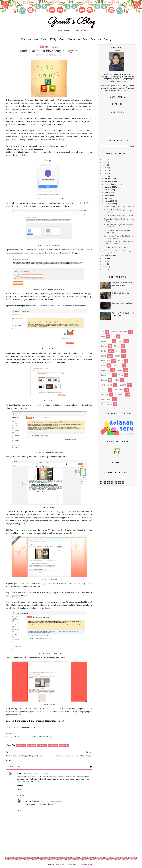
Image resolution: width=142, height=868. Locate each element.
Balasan (21, 796)
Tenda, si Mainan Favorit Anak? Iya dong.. (119, 206)
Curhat (44, 40)
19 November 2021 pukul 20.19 (37, 774)
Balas (19, 789)
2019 (105, 171)
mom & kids (106, 361)
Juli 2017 (108, 190)
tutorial (104, 390)
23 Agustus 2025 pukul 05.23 (51, 801)
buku (113, 337)
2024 (105, 162)
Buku (36, 40)
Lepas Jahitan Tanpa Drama (123, 303)
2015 (105, 261)
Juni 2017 (108, 192)
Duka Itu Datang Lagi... (121, 293)
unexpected (118, 390)
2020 (105, 168)
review (120, 370)
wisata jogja (106, 399)
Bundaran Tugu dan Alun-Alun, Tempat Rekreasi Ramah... (118, 243)
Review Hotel (96, 40)
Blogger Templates (88, 864)
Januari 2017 (110, 255)
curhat (120, 341)
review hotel (106, 375)
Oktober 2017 (110, 181)
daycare (104, 346)
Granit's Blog (71, 22)
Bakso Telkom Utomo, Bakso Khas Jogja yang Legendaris (118, 237)
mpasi (120, 361)
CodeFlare (21, 774)
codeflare (21, 785)
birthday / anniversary (119, 332)
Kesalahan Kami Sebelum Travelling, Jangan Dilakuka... (117, 252)
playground (117, 366)
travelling (122, 385)
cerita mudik (106, 341)
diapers (117, 346)
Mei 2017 (108, 195)
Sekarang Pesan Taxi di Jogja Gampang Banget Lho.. (118, 231)
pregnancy (105, 370)
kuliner (104, 356)
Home (23, 40)
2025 (105, 159)
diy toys (104, 351)
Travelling (107, 40)
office (103, 366)
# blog (47, 47)
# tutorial (55, 47)
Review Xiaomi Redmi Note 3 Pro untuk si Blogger (119, 220)
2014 (105, 264)
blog (103, 337)
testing (116, 380)
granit (29, 801)
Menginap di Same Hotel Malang (116, 247)
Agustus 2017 (110, 187)
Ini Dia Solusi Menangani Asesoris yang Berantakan (118, 226)
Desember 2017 (111, 178)
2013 (105, 267)
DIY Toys (53, 40)
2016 (105, 258)
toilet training (107, 385)
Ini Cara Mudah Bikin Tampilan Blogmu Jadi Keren (119, 211)
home (118, 351)
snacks (104, 380)
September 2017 (112, 184)
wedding (105, 395)
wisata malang (107, 404)
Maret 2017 (109, 201)
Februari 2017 (110, 204)
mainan (117, 356)
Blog (30, 40)
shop (121, 375)
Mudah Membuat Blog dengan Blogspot (118, 215)
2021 (105, 165)
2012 (105, 269)
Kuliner (62, 40)
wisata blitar (119, 395)
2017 (105, 176)
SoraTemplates (62, 864)
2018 (105, 173)
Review (85, 40)
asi (103, 332)
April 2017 (109, 198)
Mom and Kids (74, 40)
